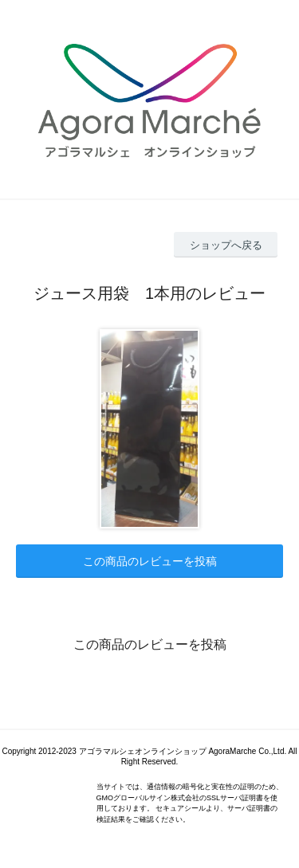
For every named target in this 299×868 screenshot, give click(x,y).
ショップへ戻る (226, 245)
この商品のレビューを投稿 (150, 561)
